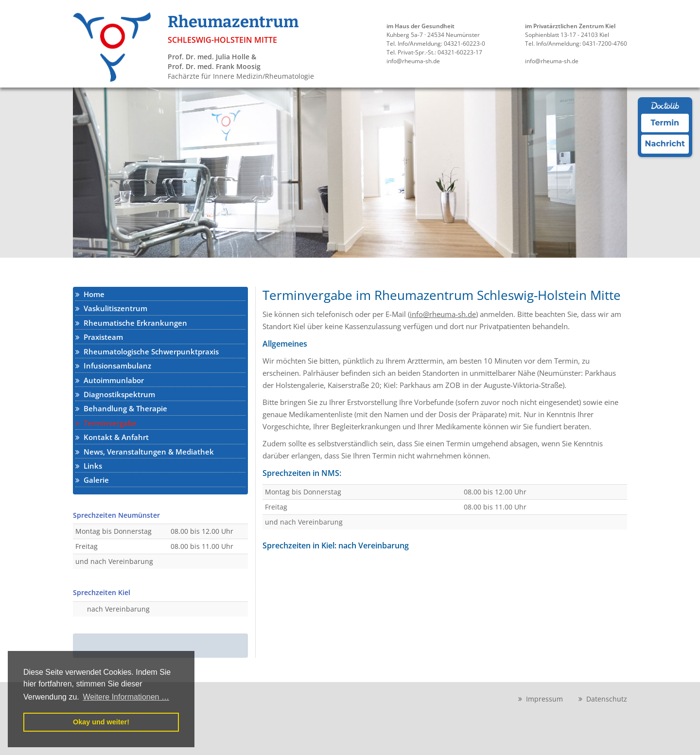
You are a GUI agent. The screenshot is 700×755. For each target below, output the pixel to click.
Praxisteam (99, 337)
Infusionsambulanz (113, 366)
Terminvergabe (106, 423)
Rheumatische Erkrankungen (131, 323)
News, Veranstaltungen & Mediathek (145, 452)
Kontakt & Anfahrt (112, 437)
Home (90, 294)
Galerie (92, 480)
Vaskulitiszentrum (111, 308)
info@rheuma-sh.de (443, 314)
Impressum (541, 699)
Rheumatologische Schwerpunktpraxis (147, 351)
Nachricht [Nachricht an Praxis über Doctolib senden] (665, 144)
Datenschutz (603, 699)
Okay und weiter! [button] (101, 722)
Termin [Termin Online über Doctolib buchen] (665, 123)
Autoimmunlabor (110, 380)
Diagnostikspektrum (115, 394)
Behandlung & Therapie (121, 408)
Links (89, 466)
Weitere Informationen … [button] (126, 697)
